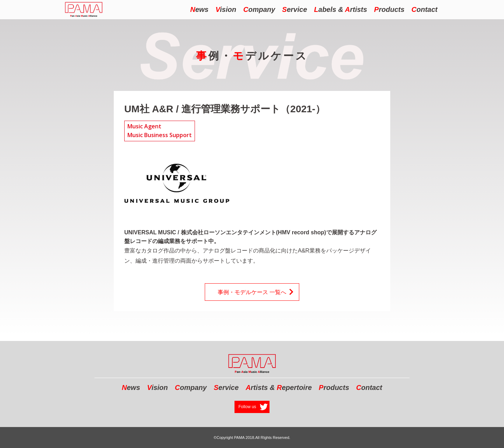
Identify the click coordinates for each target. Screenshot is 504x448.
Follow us (247, 407)
